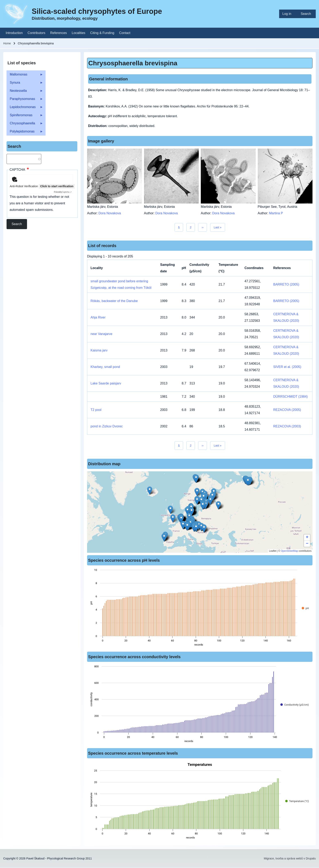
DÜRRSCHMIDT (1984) (291, 397)
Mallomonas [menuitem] (25, 76)
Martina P (276, 213)
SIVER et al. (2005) (287, 367)
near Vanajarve (101, 334)
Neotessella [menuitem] (25, 92)
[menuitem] (288, 14)
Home (7, 43)
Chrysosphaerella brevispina (133, 63)
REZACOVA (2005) (287, 410)
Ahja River (98, 317)
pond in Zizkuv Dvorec (107, 426)
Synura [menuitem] (25, 84)
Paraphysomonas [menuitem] (25, 100)
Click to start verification (57, 186)
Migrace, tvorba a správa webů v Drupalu (290, 858)
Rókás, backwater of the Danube (114, 301)
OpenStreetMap (289, 551)
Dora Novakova (110, 213)
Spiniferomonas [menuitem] (25, 116)
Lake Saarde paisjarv (106, 383)
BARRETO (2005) (286, 284)
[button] (197, 492)
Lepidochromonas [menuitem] (25, 108)
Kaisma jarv (99, 350)
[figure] (200, 609)
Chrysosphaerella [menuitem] (25, 124)
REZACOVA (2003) (287, 426)
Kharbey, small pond (105, 367)
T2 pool (96, 410)
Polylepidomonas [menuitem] (25, 133)
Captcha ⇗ (63, 192)
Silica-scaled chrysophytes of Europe (97, 11)
